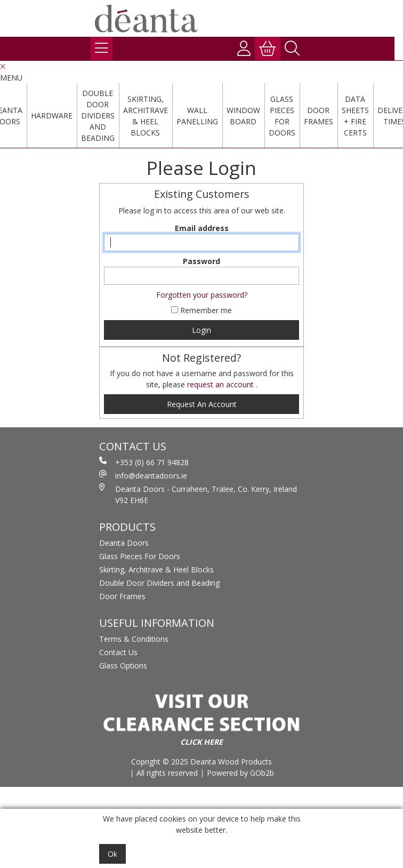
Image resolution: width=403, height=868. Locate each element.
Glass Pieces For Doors (282, 116)
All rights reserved (167, 773)
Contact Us (118, 652)
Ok (112, 854)
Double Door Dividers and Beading (98, 116)
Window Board (243, 116)
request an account (221, 384)
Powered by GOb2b (240, 773)
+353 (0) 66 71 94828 (144, 462)
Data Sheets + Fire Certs (355, 116)
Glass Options (123, 666)
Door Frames (319, 116)
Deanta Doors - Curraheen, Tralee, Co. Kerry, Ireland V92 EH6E (198, 494)
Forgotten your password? (202, 295)
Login (201, 330)
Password (201, 261)
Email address (202, 228)
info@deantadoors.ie (143, 475)
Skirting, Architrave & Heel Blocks (146, 116)
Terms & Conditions (134, 639)
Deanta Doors (124, 543)
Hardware (52, 116)
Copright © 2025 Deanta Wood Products (201, 762)
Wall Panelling (197, 116)
